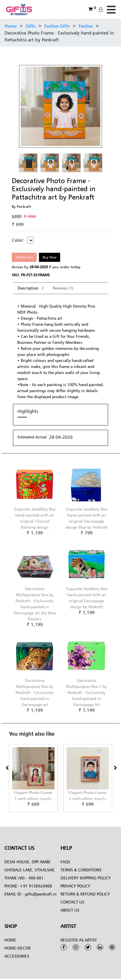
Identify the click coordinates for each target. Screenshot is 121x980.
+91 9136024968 (35, 886)
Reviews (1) (63, 288)
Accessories (17, 956)
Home (11, 26)
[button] (11, 813)
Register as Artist (79, 940)
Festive (86, 26)
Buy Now (50, 257)
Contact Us (72, 902)
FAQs (65, 862)
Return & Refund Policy (85, 894)
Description (29, 288)
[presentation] (7, 768)
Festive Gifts (57, 26)
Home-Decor (17, 948)
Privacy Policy (75, 886)
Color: (18, 240)
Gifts (31, 26)
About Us (70, 910)
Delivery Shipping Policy (86, 878)
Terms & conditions (81, 870)
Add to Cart (24, 257)
